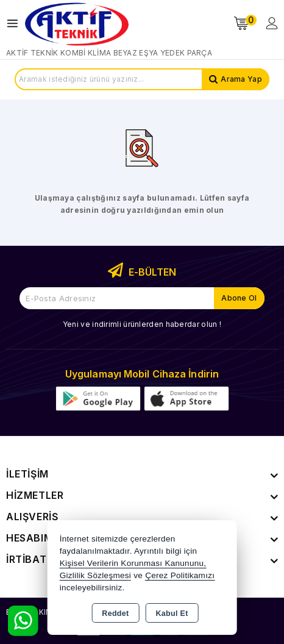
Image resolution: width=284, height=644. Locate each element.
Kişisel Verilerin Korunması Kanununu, (133, 563)
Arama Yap (241, 79)
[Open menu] (16, 23)
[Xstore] (77, 23)
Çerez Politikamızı (180, 575)
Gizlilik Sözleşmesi (95, 575)
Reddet (115, 614)
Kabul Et (172, 614)
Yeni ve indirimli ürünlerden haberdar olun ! (142, 324)
